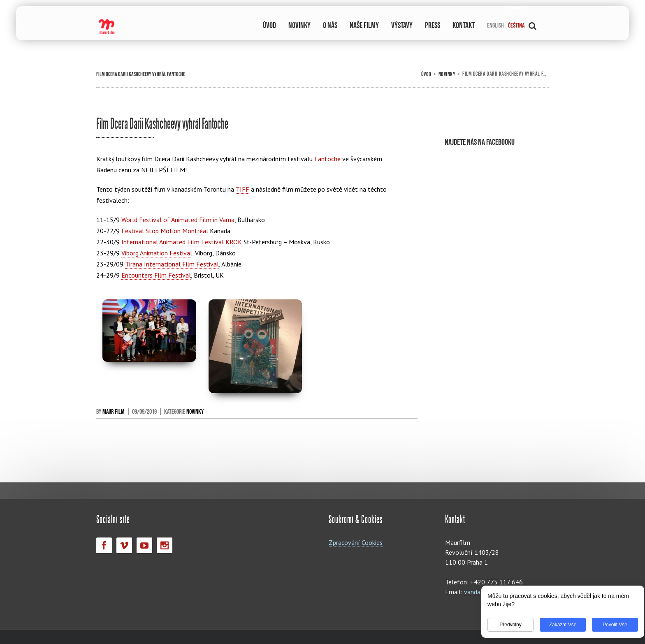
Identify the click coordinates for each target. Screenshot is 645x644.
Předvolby (505, 625)
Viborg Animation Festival (157, 253)
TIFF (242, 189)
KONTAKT (464, 25)
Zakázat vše (558, 625)
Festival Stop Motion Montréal (165, 231)
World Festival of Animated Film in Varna (178, 220)
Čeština (516, 26)
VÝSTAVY (402, 25)
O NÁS (330, 25)
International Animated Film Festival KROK (182, 242)
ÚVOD (269, 25)
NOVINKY (299, 25)
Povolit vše (610, 625)
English (495, 26)
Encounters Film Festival (156, 275)
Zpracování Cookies (356, 542)
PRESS (433, 25)
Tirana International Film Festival (172, 264)
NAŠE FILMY (364, 25)
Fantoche (327, 159)
